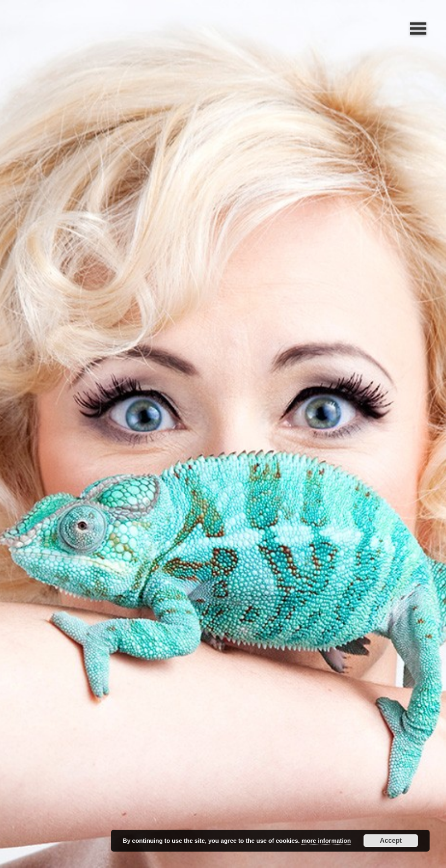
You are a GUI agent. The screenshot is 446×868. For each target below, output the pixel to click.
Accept (391, 841)
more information (326, 841)
